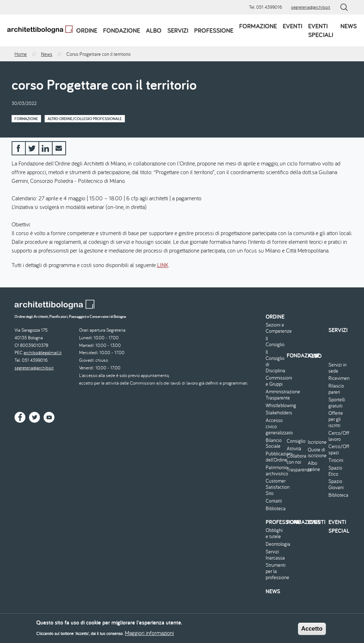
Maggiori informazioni (149, 634)
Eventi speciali (321, 30)
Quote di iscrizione (317, 453)
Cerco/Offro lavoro (338, 436)
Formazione (258, 26)
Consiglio (296, 441)
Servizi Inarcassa (275, 555)
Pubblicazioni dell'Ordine (275, 457)
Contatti (274, 501)
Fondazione (122, 30)
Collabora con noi (296, 459)
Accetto (312, 630)
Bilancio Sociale (274, 443)
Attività (294, 449)
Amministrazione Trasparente (275, 395)
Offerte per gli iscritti (336, 419)
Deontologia (275, 544)
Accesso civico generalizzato (275, 426)
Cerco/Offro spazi (338, 450)
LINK (163, 265)
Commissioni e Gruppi (275, 381)
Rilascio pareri (336, 389)
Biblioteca (275, 509)
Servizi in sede (338, 368)
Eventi (293, 26)
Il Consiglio (275, 342)
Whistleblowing (275, 406)
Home (21, 54)
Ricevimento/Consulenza (338, 378)
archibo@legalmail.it (43, 353)
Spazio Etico (335, 471)
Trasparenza (296, 470)
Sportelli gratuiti (337, 403)
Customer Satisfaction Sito (275, 487)
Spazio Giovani (336, 484)
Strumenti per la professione (275, 571)
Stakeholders (275, 413)
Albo (154, 30)
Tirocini (336, 460)
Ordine (87, 30)
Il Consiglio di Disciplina (275, 361)
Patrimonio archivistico (275, 471)
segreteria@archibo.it (311, 7)
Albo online (314, 466)
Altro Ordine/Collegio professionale (85, 119)
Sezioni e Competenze (275, 328)
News (349, 26)
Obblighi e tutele (274, 533)
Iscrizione (317, 442)
